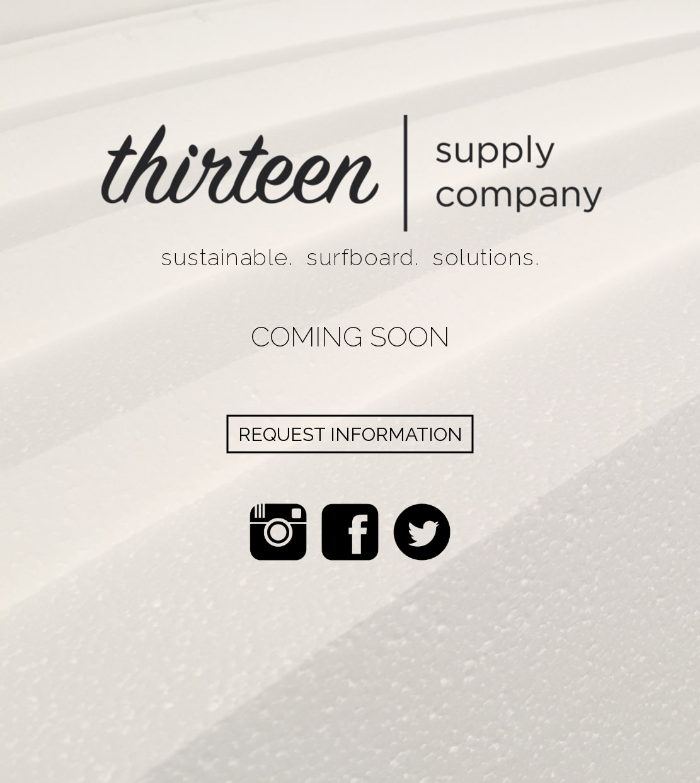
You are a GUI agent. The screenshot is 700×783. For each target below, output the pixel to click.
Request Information (350, 434)
